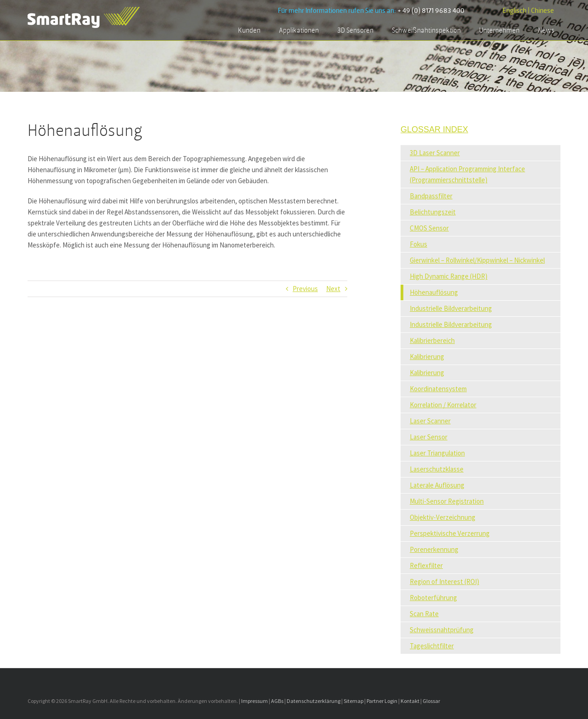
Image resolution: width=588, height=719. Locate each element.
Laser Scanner (430, 421)
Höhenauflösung (434, 292)
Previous (305, 289)
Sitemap (353, 701)
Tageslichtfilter (432, 646)
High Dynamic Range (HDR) (449, 276)
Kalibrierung (427, 357)
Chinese (543, 11)
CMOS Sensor (429, 228)
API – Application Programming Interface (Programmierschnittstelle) (467, 174)
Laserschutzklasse (437, 469)
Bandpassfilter (431, 196)
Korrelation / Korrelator (443, 405)
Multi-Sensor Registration (447, 501)
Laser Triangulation (437, 453)
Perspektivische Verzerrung (450, 533)
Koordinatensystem (438, 389)
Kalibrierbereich (432, 340)
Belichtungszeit (433, 212)
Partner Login (382, 701)
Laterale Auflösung (437, 485)
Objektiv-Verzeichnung (443, 517)
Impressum (254, 701)
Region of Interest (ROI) (444, 581)
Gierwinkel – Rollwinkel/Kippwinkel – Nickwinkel (477, 260)
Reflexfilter (426, 565)
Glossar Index (434, 129)
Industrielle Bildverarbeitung (451, 308)
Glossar (431, 701)
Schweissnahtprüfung (442, 630)
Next (333, 289)
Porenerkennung (434, 549)
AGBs (277, 701)
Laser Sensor (429, 437)
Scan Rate (424, 614)
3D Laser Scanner (435, 153)
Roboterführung (433, 598)
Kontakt (410, 701)
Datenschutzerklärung (314, 701)
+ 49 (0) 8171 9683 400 (431, 11)
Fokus (418, 244)
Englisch (514, 11)
